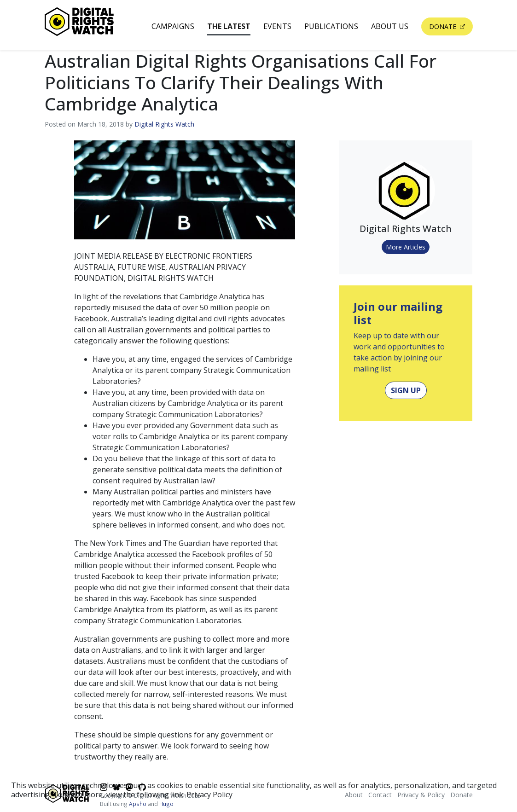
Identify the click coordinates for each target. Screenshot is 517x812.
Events (277, 26)
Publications (331, 26)
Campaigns (173, 26)
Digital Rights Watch (164, 124)
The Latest (229, 26)
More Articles (406, 247)
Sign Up (406, 390)
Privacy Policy (209, 795)
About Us (390, 26)
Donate (444, 26)
